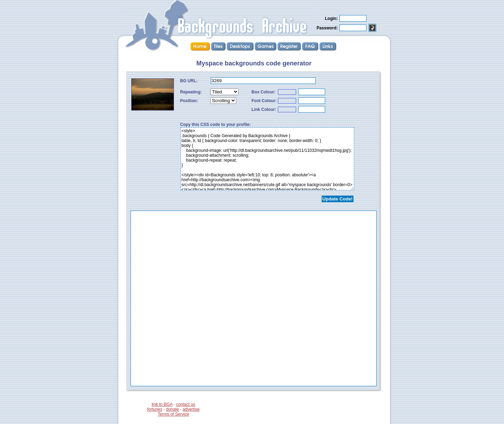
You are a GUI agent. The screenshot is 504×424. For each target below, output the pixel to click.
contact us (186, 404)
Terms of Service (173, 414)
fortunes (155, 409)
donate (172, 409)
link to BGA (162, 404)
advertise (191, 409)
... (254, 298)
